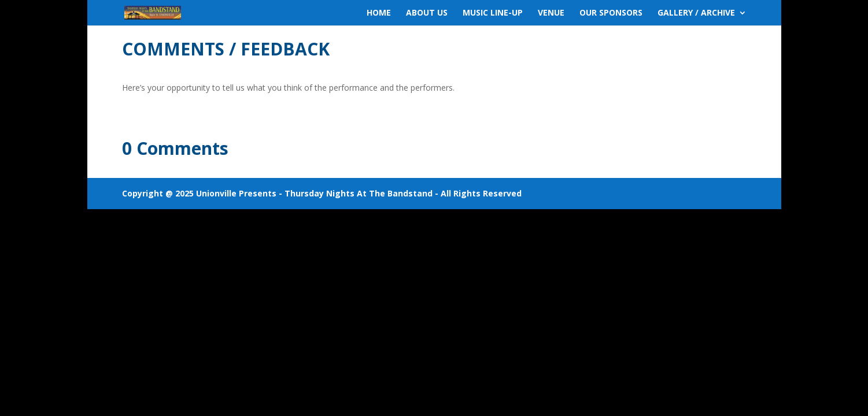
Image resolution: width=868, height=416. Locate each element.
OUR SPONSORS (611, 13)
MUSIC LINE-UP (493, 13)
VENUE (551, 13)
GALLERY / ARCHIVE (696, 13)
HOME (379, 13)
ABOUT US (427, 13)
